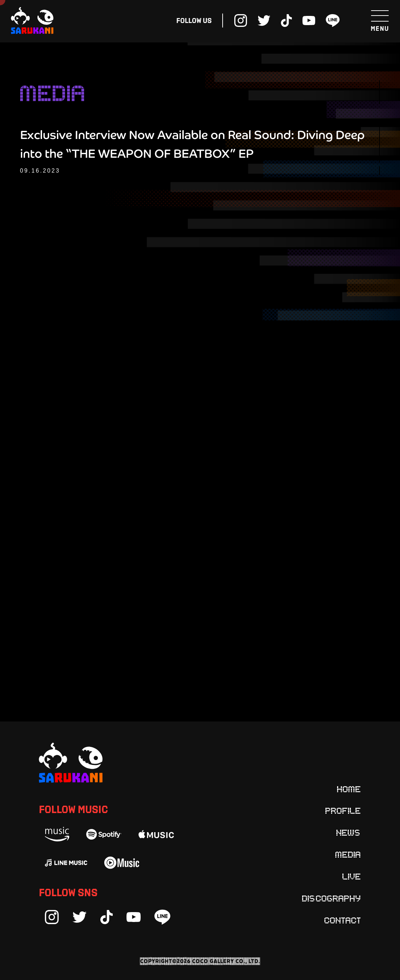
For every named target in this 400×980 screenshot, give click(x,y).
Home (349, 789)
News (349, 832)
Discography (332, 898)
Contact (343, 920)
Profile (343, 810)
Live (352, 876)
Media (348, 854)
